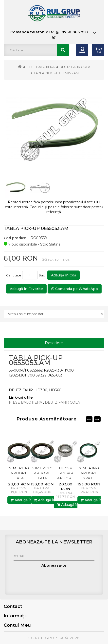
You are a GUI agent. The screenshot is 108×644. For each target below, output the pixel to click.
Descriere (54, 343)
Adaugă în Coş (63, 275)
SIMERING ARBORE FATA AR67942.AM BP (19, 478)
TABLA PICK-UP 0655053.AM (56, 73)
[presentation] (51, 580)
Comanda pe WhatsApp (75, 289)
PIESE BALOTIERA (40, 67)
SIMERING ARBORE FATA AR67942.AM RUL (43, 478)
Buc (42, 275)
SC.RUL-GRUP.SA (46, 638)
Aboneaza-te (54, 565)
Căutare (63, 50)
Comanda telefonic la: (49, 32)
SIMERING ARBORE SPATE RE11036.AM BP (89, 478)
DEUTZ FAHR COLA (75, 67)
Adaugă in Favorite (26, 289)
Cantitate (14, 275)
